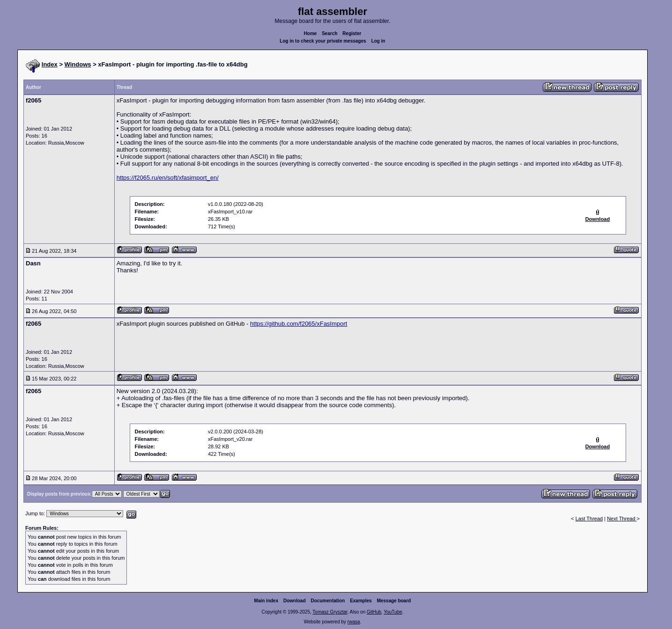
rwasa (354, 622)
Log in (378, 41)
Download (295, 601)
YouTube (393, 612)
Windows (78, 64)
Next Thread (622, 519)
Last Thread (589, 519)
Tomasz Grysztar (330, 612)
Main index (266, 601)
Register (352, 33)
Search (329, 33)
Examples (361, 601)
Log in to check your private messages (323, 41)
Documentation (328, 601)
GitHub (374, 612)
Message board (394, 601)
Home (310, 33)
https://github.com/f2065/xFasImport (299, 324)
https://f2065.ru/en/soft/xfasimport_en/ (168, 178)
